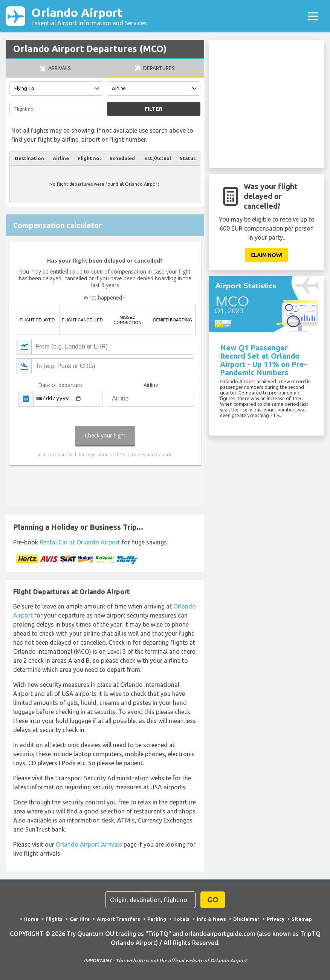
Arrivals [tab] (55, 68)
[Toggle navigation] (313, 16)
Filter (154, 109)
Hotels (181, 919)
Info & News (211, 919)
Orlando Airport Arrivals (89, 844)
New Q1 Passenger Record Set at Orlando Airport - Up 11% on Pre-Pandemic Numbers (264, 360)
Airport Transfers (118, 919)
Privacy (276, 919)
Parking (157, 919)
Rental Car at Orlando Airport (80, 542)
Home (31, 919)
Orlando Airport (89, 16)
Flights (54, 919)
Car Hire (80, 919)
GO (213, 900)
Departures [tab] (155, 68)
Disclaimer (246, 919)
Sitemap (302, 919)
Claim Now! (267, 255)
